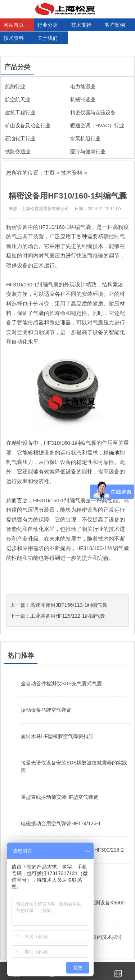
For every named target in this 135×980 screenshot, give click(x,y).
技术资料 (14, 38)
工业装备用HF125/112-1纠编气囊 (68, 616)
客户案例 (115, 25)
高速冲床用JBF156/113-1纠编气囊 (69, 605)
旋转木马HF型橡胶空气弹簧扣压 (57, 736)
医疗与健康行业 (88, 152)
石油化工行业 (20, 139)
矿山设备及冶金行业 (28, 125)
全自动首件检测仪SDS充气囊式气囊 (61, 683)
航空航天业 (18, 99)
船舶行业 (15, 86)
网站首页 (14, 25)
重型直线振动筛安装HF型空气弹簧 (60, 797)
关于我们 (48, 38)
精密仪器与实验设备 (93, 112)
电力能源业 (83, 86)
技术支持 (81, 25)
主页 (49, 173)
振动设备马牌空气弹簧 (46, 710)
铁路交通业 (18, 152)
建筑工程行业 (20, 112)
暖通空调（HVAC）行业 (97, 125)
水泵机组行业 (85, 139)
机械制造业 (83, 99)
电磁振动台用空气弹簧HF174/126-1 (61, 823)
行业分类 (48, 25)
